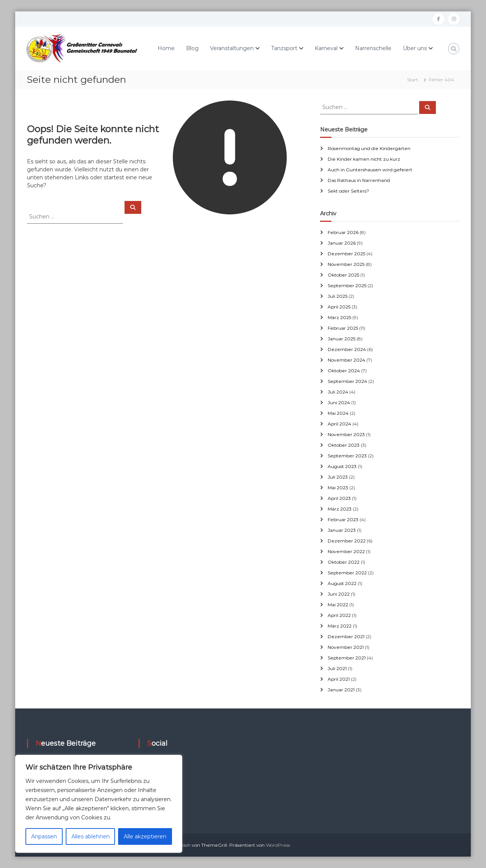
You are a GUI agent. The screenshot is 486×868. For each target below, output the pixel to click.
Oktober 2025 (343, 275)
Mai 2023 (338, 488)
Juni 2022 (339, 594)
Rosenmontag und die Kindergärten (369, 148)
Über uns (415, 48)
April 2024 (339, 424)
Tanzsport (284, 48)
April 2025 (339, 307)
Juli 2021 (337, 668)
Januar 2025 (342, 339)
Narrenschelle (373, 48)
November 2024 (346, 360)
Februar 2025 (343, 328)
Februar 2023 (343, 519)
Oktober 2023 (344, 445)
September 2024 (347, 381)
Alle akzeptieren (145, 836)
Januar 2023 (342, 530)
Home (166, 48)
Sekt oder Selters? (348, 191)
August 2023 (342, 466)
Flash (185, 845)
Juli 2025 (338, 296)
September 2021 (347, 658)
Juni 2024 (339, 402)
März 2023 (340, 509)
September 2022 (347, 573)
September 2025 (347, 285)
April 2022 (339, 615)
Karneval (326, 48)
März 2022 (340, 626)
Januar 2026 (342, 243)
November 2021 (346, 647)
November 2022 (346, 551)
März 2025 (339, 317)
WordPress (278, 845)
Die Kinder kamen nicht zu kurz (364, 159)
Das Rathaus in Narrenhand (359, 180)
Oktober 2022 (344, 562)
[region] (99, 804)
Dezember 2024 (347, 349)
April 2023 (339, 498)
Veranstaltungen (232, 48)
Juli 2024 (338, 392)
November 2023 (346, 434)
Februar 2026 (343, 232)
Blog (192, 48)
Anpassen (44, 836)
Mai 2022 (338, 605)
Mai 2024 (338, 413)
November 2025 (346, 264)
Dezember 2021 (346, 636)
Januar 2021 (341, 690)
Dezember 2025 (346, 254)
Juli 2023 (338, 477)
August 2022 (342, 583)
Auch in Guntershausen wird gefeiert (370, 170)
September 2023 (347, 456)
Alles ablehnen (91, 836)
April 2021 (339, 679)
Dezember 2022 (347, 541)
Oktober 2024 (344, 371)
